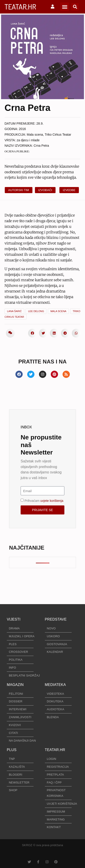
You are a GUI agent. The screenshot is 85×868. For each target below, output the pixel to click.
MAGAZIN (15, 685)
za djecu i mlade (28, 140)
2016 (22, 129)
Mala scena (35, 135)
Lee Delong (36, 311)
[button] (65, 7)
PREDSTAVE (56, 619)
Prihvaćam (44, 501)
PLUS (12, 750)
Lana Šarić (14, 311)
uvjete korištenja (52, 501)
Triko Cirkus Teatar (58, 135)
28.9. (40, 123)
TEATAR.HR (20, 7)
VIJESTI (14, 619)
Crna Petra (41, 146)
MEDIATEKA (55, 685)
